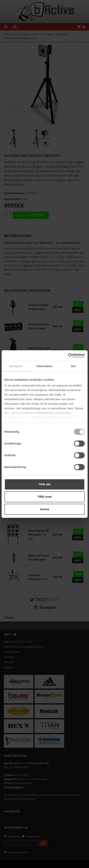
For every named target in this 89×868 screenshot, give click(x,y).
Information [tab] (45, 366)
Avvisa (45, 509)
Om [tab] (73, 366)
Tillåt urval (44, 497)
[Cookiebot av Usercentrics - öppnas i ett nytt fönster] (68, 356)
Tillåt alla (45, 484)
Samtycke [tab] (16, 366)
